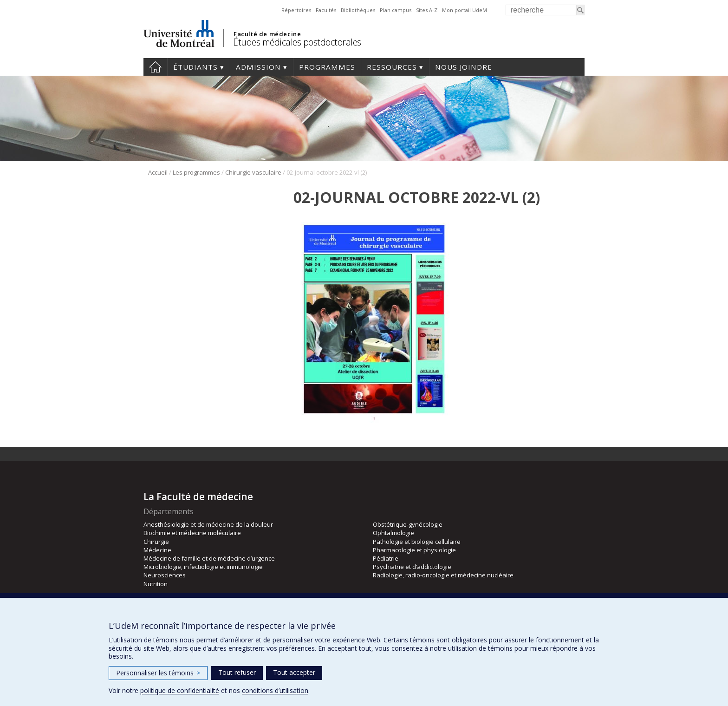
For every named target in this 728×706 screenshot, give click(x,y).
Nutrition (156, 584)
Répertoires (296, 10)
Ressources (392, 67)
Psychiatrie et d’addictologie (412, 567)
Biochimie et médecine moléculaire (192, 533)
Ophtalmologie (393, 533)
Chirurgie (156, 542)
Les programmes (196, 172)
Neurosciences (165, 575)
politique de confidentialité (180, 690)
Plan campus (396, 10)
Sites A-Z (427, 10)
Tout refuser (237, 672)
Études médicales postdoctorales (297, 42)
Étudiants (195, 67)
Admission (258, 67)
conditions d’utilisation (275, 690)
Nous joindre (464, 67)
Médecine (157, 550)
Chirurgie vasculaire (253, 172)
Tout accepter (294, 672)
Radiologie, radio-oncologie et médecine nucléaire (443, 575)
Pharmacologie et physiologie (414, 550)
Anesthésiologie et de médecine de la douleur (208, 524)
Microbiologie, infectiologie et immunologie (203, 567)
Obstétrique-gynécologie (408, 524)
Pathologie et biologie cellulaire (417, 542)
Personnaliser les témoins (158, 673)
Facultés (326, 10)
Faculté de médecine (267, 34)
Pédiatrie (386, 558)
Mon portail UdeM (465, 10)
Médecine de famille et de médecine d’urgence (209, 558)
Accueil (155, 67)
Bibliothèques (358, 10)
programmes (327, 67)
